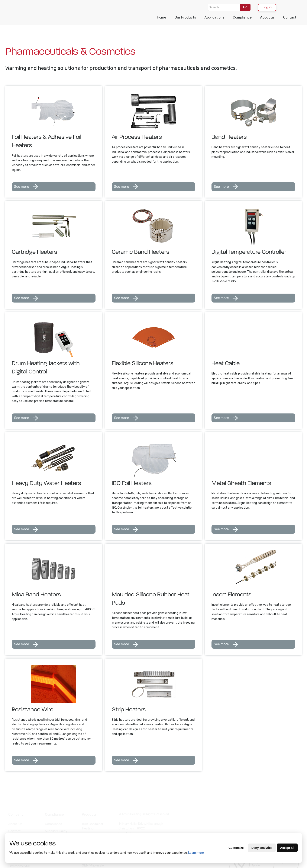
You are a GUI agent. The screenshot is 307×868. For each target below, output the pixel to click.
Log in (267, 7)
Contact (290, 17)
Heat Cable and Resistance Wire (93, 822)
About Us (15, 808)
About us (267, 17)
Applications (214, 17)
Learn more (196, 853)
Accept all (287, 848)
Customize (236, 848)
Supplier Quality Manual (56, 818)
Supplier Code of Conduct (57, 829)
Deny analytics (262, 848)
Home (161, 17)
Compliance (242, 17)
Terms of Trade (20, 822)
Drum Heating (92, 831)
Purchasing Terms (22, 829)
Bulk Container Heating (93, 811)
